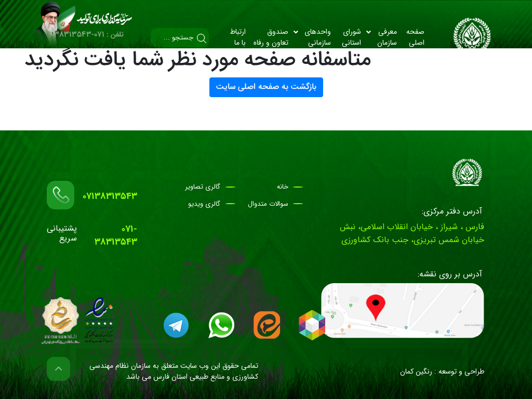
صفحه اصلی (415, 37)
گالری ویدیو (204, 204)
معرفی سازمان (382, 37)
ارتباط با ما (238, 37)
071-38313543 (116, 236)
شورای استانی (351, 37)
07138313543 (110, 197)
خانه (283, 187)
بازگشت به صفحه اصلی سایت (266, 87)
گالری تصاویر (203, 187)
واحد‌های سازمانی (312, 37)
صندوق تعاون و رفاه (271, 37)
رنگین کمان (416, 371)
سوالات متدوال (268, 204)
